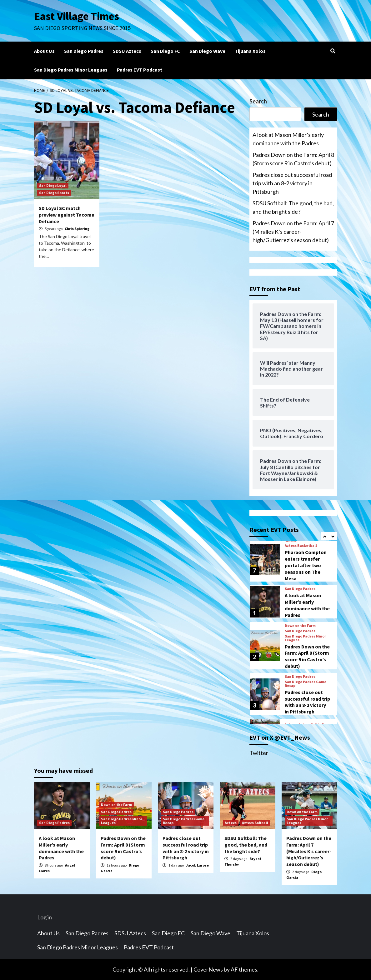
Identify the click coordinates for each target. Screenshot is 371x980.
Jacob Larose (197, 865)
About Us (44, 51)
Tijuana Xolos (250, 51)
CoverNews (208, 969)
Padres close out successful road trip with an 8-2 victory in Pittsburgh (292, 183)
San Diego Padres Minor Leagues (71, 70)
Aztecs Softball (255, 823)
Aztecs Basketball (301, 546)
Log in (45, 917)
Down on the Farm (300, 626)
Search (258, 101)
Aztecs (231, 823)
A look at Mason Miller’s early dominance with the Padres (288, 139)
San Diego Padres (84, 51)
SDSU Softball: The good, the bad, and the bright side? (293, 207)
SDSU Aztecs (127, 51)
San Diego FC (165, 51)
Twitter (259, 753)
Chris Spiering (77, 229)
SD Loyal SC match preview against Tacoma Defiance (67, 215)
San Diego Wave (207, 51)
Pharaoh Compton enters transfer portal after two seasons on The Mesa (306, 565)
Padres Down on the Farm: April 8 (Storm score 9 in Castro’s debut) (293, 159)
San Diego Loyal (53, 185)
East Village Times (77, 16)
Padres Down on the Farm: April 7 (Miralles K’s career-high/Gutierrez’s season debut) (293, 232)
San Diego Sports (54, 193)
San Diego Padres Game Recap (306, 684)
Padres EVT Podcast (140, 70)
